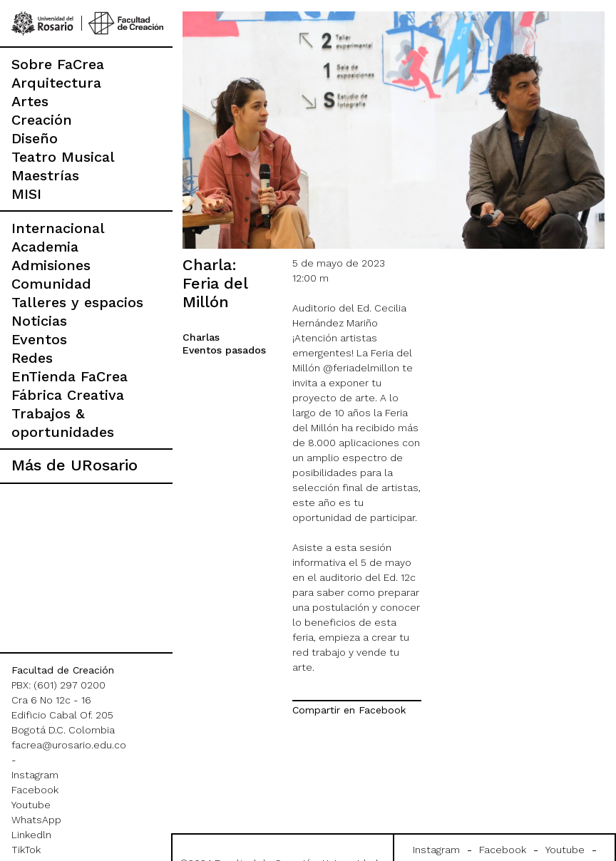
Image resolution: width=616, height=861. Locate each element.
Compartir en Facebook (349, 710)
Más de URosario (75, 465)
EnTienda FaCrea (70, 376)
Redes (32, 358)
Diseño (35, 138)
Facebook (35, 790)
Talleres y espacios (77, 302)
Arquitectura (56, 83)
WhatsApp (36, 820)
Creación (42, 120)
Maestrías (45, 175)
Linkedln (31, 835)
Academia (45, 247)
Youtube (31, 805)
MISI (26, 194)
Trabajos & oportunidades (63, 423)
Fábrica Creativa (68, 395)
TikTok (26, 850)
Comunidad (51, 284)
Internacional (58, 228)
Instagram (35, 775)
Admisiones (51, 265)
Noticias (39, 321)
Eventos (39, 339)
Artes (30, 101)
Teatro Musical (63, 157)
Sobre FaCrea (58, 64)
